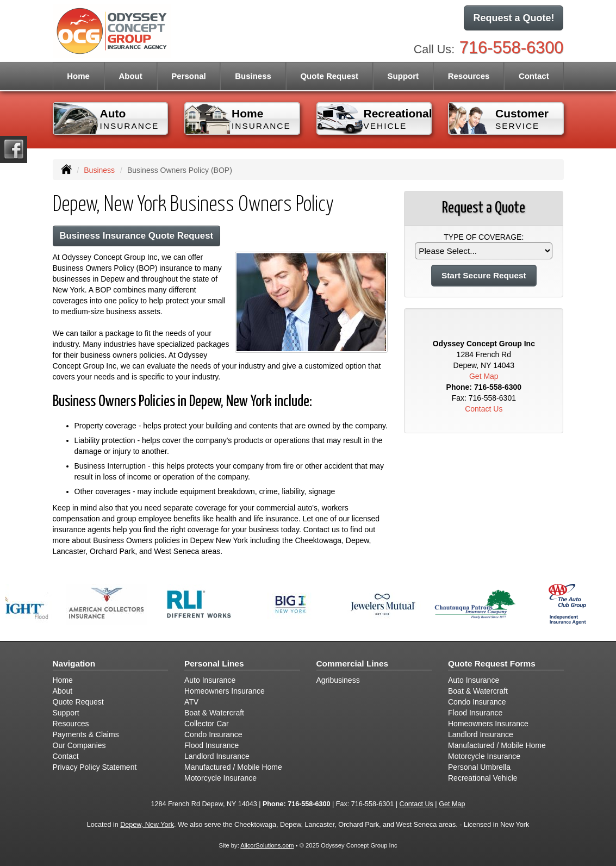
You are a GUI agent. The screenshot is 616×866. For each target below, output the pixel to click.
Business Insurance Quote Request (137, 236)
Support (66, 713)
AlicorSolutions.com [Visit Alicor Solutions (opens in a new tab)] (267, 845)
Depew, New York (147, 825)
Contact (534, 76)
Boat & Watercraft (214, 713)
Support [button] (403, 76)
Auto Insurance (210, 680)
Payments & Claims (86, 734)
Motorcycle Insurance (220, 778)
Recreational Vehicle (483, 778)
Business (99, 170)
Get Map (484, 376)
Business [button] (253, 76)
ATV (191, 702)
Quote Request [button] (329, 76)
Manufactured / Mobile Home (233, 767)
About (130, 76)
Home (78, 76)
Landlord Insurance (217, 756)
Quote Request (78, 702)
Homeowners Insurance (225, 691)
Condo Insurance (213, 734)
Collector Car (207, 724)
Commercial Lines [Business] (353, 663)
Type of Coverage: (484, 237)
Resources (71, 724)
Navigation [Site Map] (74, 663)
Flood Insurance (211, 745)
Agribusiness (338, 680)
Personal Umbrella (479, 767)
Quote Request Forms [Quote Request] (492, 663)
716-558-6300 (512, 48)
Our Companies (79, 745)
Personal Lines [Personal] (214, 663)
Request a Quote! (514, 18)
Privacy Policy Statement (95, 767)
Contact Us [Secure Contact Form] (484, 409)
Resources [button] (469, 76)
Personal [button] (188, 76)
